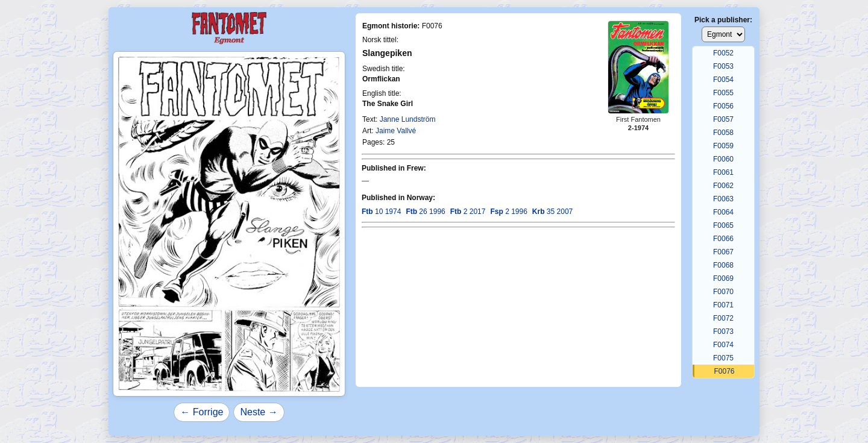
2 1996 (508, 212)
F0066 (723, 239)
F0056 (723, 106)
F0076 (724, 371)
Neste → (259, 412)
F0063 (723, 199)
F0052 (723, 53)
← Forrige (202, 412)
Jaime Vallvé (396, 131)
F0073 (723, 331)
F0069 (723, 278)
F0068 (723, 265)
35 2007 (552, 212)
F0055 (723, 93)
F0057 (723, 119)
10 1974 (381, 212)
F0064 (723, 212)
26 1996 (425, 212)
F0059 (723, 146)
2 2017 (468, 212)
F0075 (723, 358)
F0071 (723, 305)
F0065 (723, 225)
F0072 (723, 318)
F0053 (723, 66)
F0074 (723, 345)
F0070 (723, 292)
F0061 (723, 172)
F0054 (723, 80)
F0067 (723, 252)
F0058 (723, 133)
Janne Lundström (408, 119)
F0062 (723, 186)
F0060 (723, 159)
